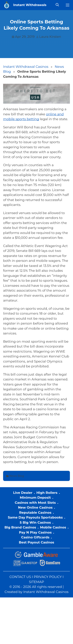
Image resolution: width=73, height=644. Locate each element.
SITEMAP (36, 582)
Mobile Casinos (53, 527)
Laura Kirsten (50, 37)
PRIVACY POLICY (48, 577)
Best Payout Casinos (36, 542)
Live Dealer (23, 493)
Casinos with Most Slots (35, 503)
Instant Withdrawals (30, 5)
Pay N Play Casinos (35, 532)
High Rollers (47, 493)
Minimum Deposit (35, 498)
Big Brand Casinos (20, 527)
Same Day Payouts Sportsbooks (35, 517)
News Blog (17, 476)
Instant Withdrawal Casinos (26, 67)
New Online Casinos (35, 507)
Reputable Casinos (35, 513)
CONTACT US (20, 577)
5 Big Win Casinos (35, 522)
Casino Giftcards (35, 537)
